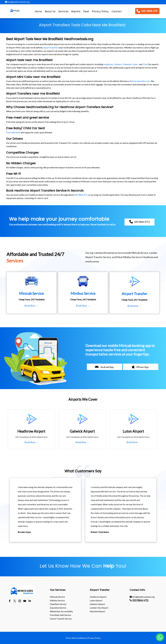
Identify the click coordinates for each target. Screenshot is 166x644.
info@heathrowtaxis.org (17, 2)
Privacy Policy (94, 638)
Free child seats (13, 132)
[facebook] (10, 601)
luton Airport (96, 600)
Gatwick (118, 64)
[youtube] (25, 601)
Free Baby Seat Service (60, 615)
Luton (135, 64)
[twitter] (15, 601)
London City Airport (99, 608)
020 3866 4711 (140, 600)
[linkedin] (30, 601)
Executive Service (58, 608)
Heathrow (108, 64)
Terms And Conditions (76, 638)
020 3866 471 (81, 195)
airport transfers (51, 47)
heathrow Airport (98, 597)
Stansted (127, 64)
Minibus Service (57, 600)
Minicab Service (57, 597)
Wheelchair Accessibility (61, 611)
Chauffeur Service (58, 604)
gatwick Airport (97, 604)
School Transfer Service (61, 619)
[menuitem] (38, 12)
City (145, 64)
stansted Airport (97, 611)
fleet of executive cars (140, 81)
